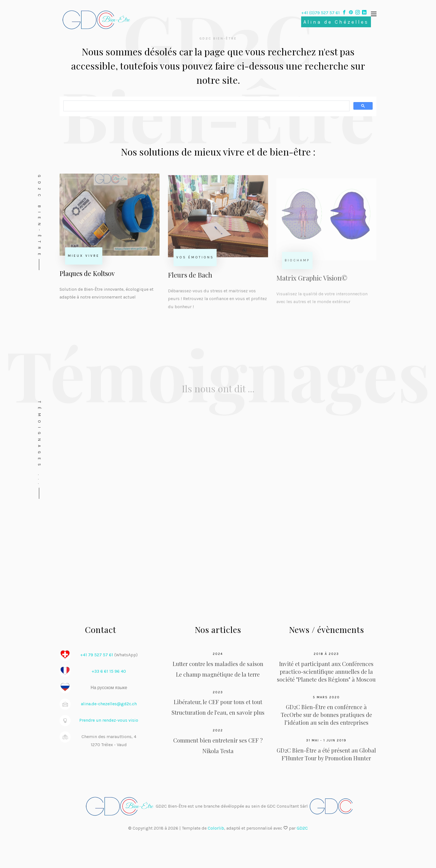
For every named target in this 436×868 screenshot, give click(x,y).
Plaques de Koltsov (87, 275)
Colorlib (216, 828)
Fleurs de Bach (190, 278)
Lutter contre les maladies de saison (218, 664)
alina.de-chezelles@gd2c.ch (109, 704)
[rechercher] (206, 106)
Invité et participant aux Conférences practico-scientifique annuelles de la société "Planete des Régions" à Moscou (326, 671)
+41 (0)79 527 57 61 (321, 13)
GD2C (302, 828)
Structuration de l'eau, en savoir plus (218, 712)
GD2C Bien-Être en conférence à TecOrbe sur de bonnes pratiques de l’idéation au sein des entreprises (326, 715)
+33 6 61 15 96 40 (109, 671)
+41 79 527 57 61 (97, 655)
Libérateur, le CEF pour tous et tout (218, 702)
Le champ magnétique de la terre (218, 674)
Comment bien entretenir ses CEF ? (218, 740)
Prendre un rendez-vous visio (109, 720)
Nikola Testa (218, 751)
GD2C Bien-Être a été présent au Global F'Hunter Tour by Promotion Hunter (326, 754)
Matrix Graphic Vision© (312, 283)
